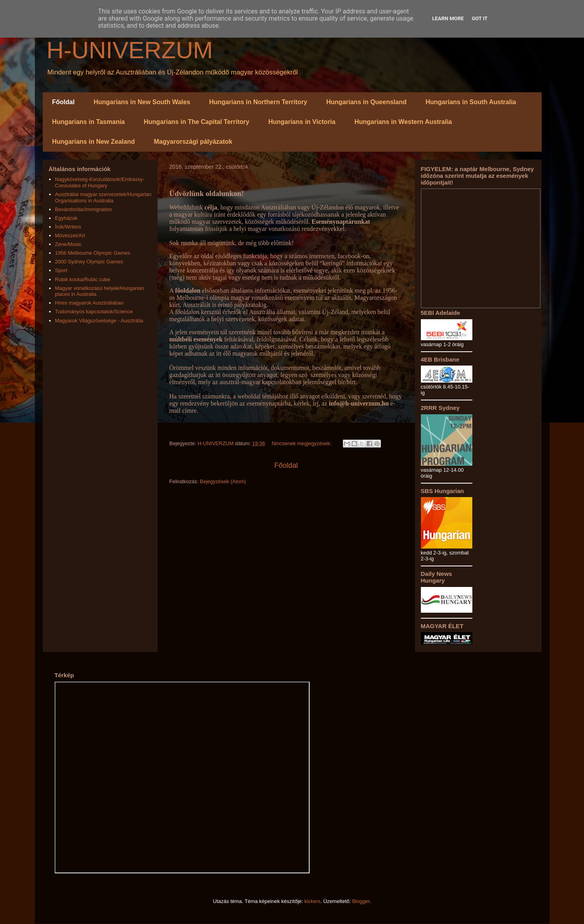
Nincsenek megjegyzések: (302, 443)
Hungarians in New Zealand (94, 142)
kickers (312, 901)
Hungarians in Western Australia (403, 122)
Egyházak (66, 218)
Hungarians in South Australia (471, 102)
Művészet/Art (70, 235)
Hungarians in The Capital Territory (196, 122)
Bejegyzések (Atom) (223, 481)
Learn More (448, 18)
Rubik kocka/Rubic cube (83, 279)
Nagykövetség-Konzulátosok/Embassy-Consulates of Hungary (100, 182)
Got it (479, 18)
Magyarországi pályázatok (193, 142)
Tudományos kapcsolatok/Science (94, 311)
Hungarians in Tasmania (89, 122)
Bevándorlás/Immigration (84, 209)
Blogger (361, 901)
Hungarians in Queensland (366, 102)
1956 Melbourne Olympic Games (93, 253)
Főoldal (64, 102)
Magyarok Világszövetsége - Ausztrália (99, 321)
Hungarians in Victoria (302, 122)
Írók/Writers (68, 227)
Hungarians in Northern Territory (258, 102)
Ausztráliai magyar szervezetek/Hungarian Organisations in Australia (103, 197)
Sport (61, 270)
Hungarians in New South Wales (142, 102)
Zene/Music (68, 244)
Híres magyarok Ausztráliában (89, 303)
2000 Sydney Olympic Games (89, 262)
